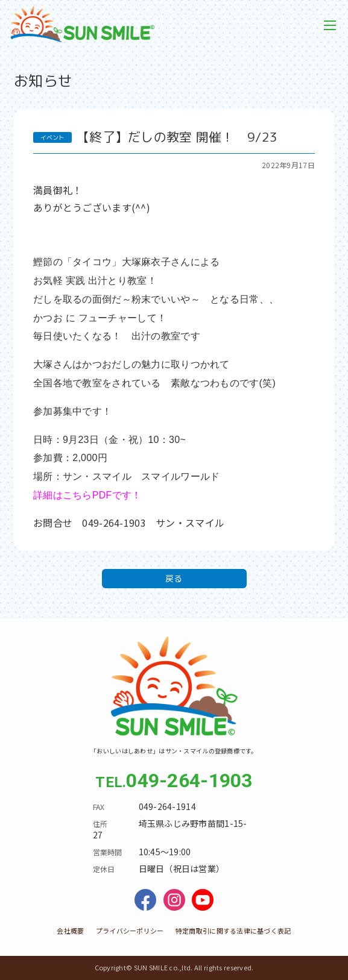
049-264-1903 (189, 781)
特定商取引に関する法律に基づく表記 (233, 931)
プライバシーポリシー (130, 931)
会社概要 (70, 931)
